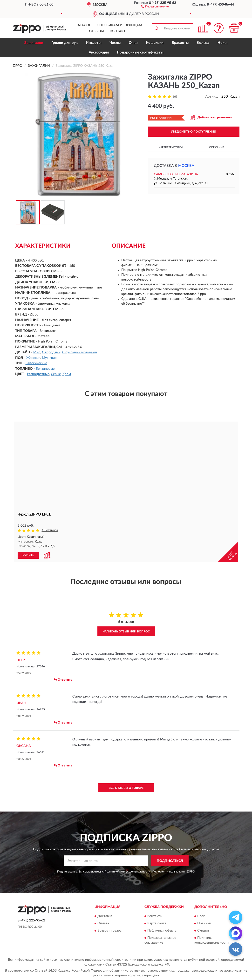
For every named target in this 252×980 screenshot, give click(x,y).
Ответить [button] (63, 679)
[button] (155, 6)
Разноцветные (38, 374)
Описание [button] (216, 147)
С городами (51, 352)
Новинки (204, 923)
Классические (36, 363)
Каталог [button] (83, 25)
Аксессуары (99, 52)
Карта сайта (157, 923)
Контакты (119, 31)
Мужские (49, 358)
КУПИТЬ (28, 555)
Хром (67, 374)
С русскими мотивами (80, 352)
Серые (56, 374)
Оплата (103, 923)
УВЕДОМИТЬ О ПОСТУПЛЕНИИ (194, 132)
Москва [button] (186, 166)
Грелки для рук (65, 43)
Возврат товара (109, 930)
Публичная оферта (162, 930)
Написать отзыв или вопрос (126, 631)
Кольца (203, 43)
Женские (33, 358)
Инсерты (94, 43)
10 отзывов (50, 530)
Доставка (105, 916)
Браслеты (180, 43)
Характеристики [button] (171, 147)
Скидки (203, 930)
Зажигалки (34, 43)
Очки (133, 43)
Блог (201, 916)
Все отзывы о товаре (126, 787)
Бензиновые (45, 369)
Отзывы (96, 31)
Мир (37, 352)
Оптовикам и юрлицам (119, 25)
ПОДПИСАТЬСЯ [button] (170, 861)
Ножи (223, 43)
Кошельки (155, 43)
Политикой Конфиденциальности (127, 871)
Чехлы (115, 43)
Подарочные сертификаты (140, 52)
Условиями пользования (170, 871)
